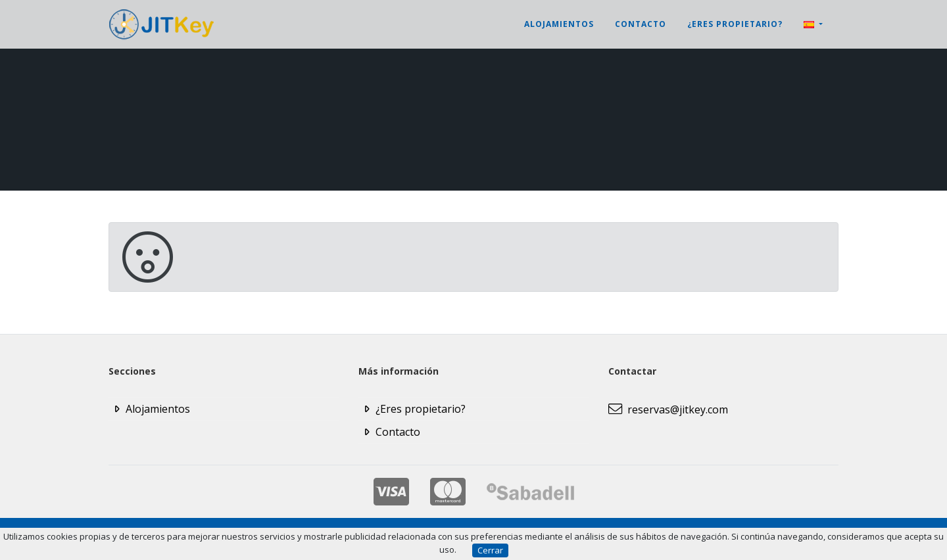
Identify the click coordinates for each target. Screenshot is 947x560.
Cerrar (490, 550)
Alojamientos (559, 24)
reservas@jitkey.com (668, 409)
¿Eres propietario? (735, 24)
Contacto (641, 24)
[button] (813, 24)
